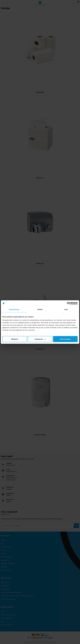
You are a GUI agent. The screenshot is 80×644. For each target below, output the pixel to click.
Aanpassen (40, 339)
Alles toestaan (65, 339)
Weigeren (15, 339)
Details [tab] (40, 309)
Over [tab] (66, 309)
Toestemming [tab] (14, 309)
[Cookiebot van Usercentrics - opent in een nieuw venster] (68, 303)
